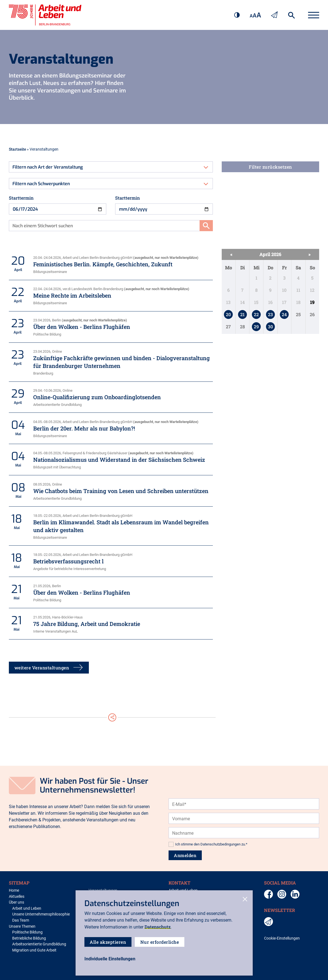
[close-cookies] (245, 900)
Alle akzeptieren (108, 942)
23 (270, 314)
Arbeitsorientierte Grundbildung (39, 944)
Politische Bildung (27, 932)
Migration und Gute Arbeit (34, 950)
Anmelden (185, 855)
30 (270, 327)
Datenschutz (157, 927)
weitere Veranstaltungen (49, 668)
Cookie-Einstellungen (282, 938)
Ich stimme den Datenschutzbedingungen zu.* (211, 844)
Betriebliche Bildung (29, 938)
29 (256, 327)
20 (228, 314)
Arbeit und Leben (27, 908)
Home (14, 890)
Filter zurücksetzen (270, 167)
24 (284, 314)
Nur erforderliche (160, 942)
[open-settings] (110, 959)
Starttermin (21, 198)
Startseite (17, 149)
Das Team (21, 920)
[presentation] (211, 798)
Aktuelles (17, 897)
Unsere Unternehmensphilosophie (41, 914)
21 (242, 314)
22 (256, 314)
